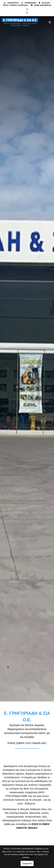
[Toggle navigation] (40, 22)
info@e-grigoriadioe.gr (43, 5)
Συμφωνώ (27, 863)
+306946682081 (30, 3)
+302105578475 (13, 3)
